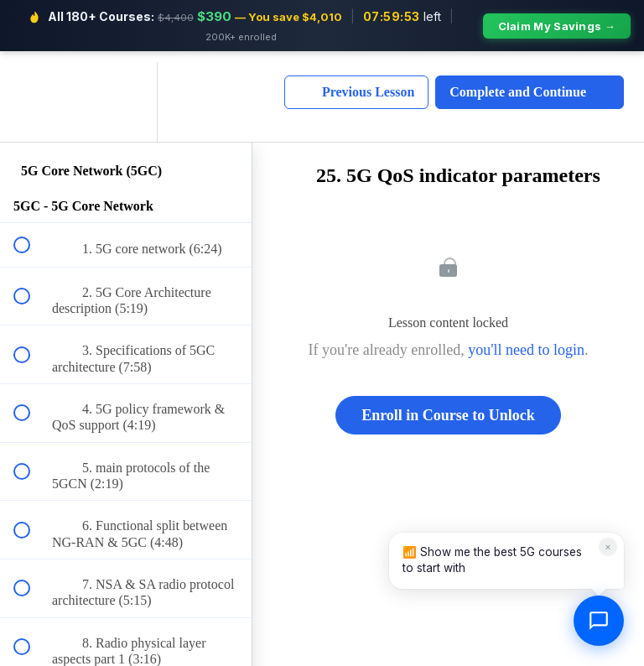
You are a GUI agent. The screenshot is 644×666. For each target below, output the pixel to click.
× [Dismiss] (608, 546)
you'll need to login (526, 339)
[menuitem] (126, 91)
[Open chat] (599, 621)
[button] (31, 91)
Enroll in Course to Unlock (448, 404)
